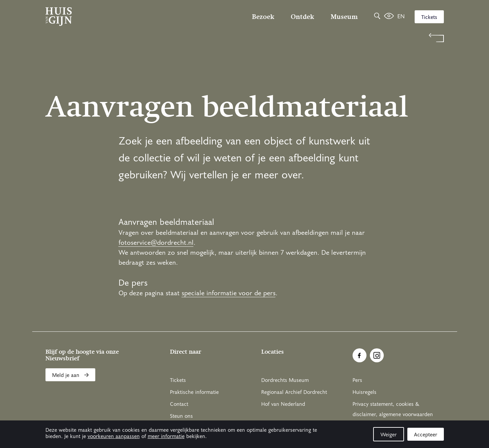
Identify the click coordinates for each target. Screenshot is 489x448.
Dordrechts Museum (285, 380)
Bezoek (263, 17)
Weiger (389, 435)
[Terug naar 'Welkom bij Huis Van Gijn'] (245, 38)
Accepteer (426, 435)
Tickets (429, 17)
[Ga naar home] (105, 17)
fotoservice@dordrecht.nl (156, 243)
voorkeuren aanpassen (114, 436)
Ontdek (302, 17)
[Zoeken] (377, 17)
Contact (179, 404)
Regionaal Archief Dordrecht (294, 392)
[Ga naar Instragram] (377, 355)
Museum (344, 17)
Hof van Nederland (283, 404)
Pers (357, 380)
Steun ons (181, 416)
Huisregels (365, 392)
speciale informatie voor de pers (229, 293)
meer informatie (166, 436)
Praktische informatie (194, 392)
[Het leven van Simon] (389, 17)
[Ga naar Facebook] (360, 355)
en (401, 16)
